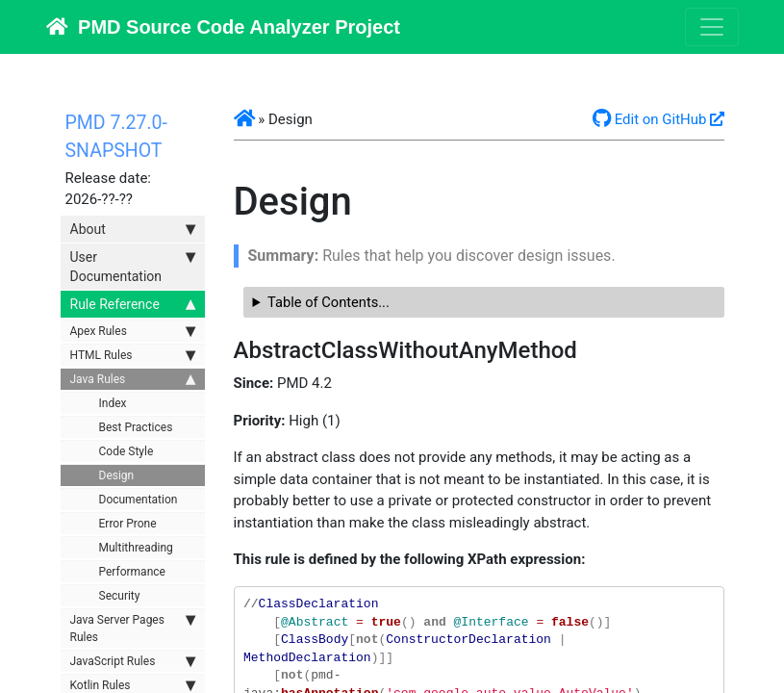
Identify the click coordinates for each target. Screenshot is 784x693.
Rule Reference (133, 304)
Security (120, 596)
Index (113, 403)
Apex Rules (133, 331)
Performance (132, 572)
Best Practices (136, 427)
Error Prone (128, 524)
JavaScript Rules (133, 661)
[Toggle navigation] (712, 27)
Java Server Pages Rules (133, 628)
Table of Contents (323, 302)
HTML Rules (133, 355)
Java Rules (133, 379)
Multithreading (136, 548)
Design (117, 475)
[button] (244, 119)
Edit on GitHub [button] (650, 119)
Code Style (126, 451)
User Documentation (133, 266)
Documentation (139, 500)
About (133, 229)
